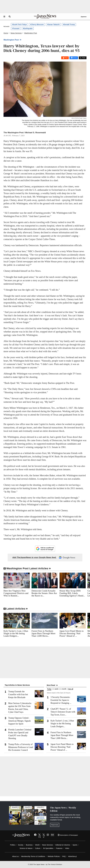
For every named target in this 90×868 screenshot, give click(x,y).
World (37, 845)
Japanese (84, 17)
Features (59, 848)
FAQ (64, 856)
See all (71, 689)
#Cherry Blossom (37, 25)
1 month (63, 689)
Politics (13, 845)
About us (15, 856)
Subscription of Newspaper (68, 835)
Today (49, 689)
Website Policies (54, 856)
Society (21, 845)
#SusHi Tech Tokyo (19, 25)
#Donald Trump (69, 25)
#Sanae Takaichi (53, 25)
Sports (75, 845)
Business (29, 845)
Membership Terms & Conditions (33, 856)
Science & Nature (26, 848)
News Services (47, 845)
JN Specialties (48, 848)
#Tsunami (16, 28)
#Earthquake (28, 28)
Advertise (72, 856)
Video (67, 848)
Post (66, 58)
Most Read (51, 685)
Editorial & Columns (63, 845)
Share (75, 58)
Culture (38, 848)
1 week (56, 689)
